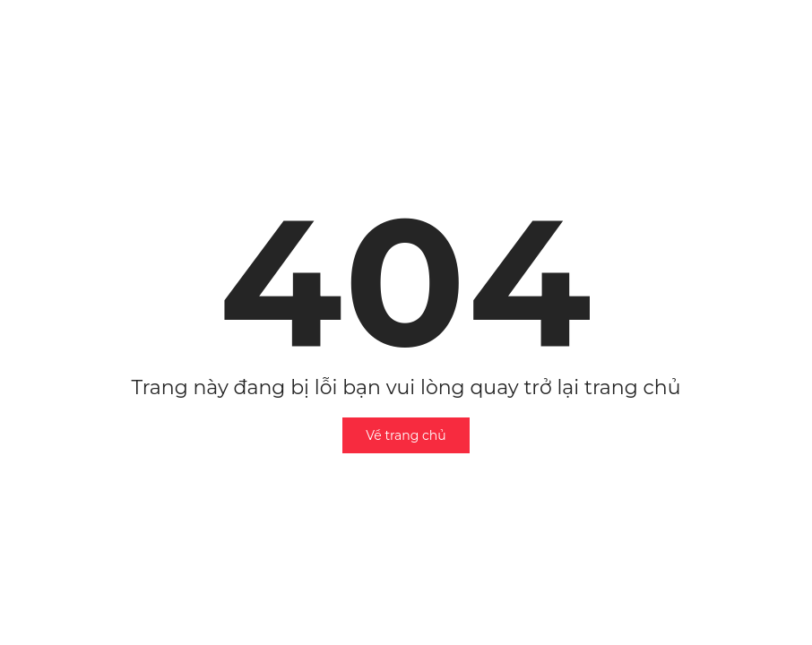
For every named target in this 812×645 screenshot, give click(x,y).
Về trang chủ (406, 435)
